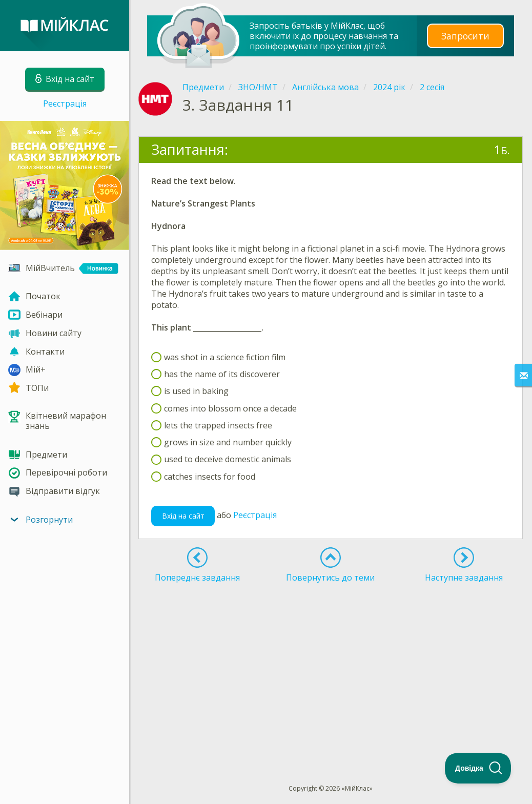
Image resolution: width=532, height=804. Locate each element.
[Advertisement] (331, 665)
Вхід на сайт (183, 516)
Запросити (465, 36)
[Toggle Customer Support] (478, 768)
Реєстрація (65, 104)
